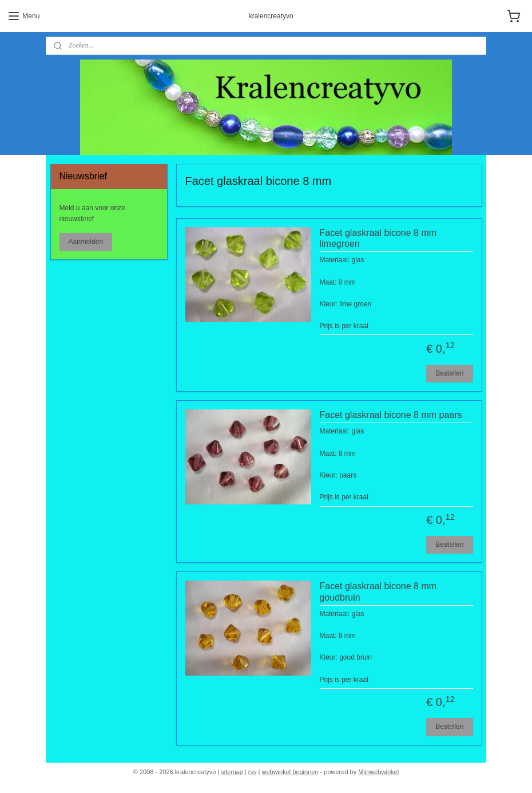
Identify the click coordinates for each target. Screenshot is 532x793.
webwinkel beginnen (290, 772)
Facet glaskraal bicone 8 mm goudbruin (378, 592)
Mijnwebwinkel (378, 772)
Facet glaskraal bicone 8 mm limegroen (378, 238)
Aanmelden (86, 242)
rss (253, 772)
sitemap (232, 772)
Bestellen (449, 373)
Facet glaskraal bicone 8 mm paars (391, 415)
